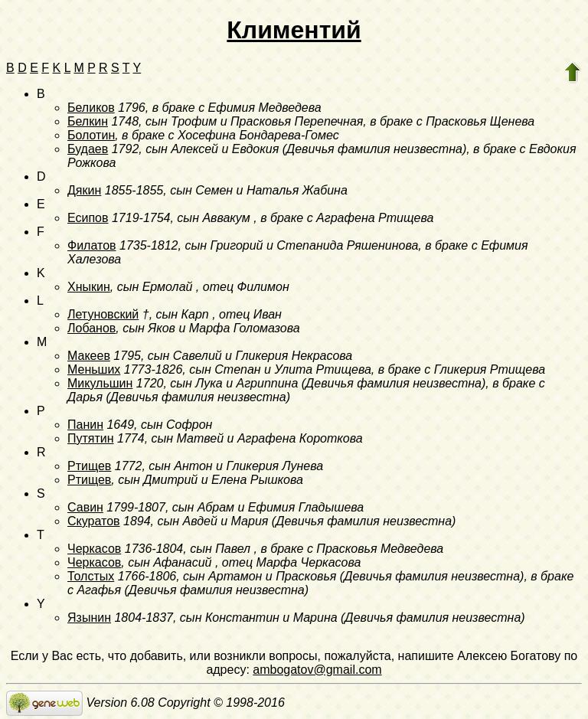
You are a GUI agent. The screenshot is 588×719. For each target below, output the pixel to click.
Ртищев (89, 466)
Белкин (88, 121)
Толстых (91, 576)
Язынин (89, 618)
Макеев (89, 356)
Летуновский (103, 314)
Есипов (88, 218)
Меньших (94, 369)
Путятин (91, 438)
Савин (85, 507)
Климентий (294, 30)
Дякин (84, 190)
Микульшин (100, 383)
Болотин (91, 135)
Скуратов (94, 521)
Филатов (92, 245)
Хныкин (89, 287)
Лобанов (91, 328)
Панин (85, 425)
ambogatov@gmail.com (317, 670)
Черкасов (94, 549)
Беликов (91, 108)
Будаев (88, 149)
